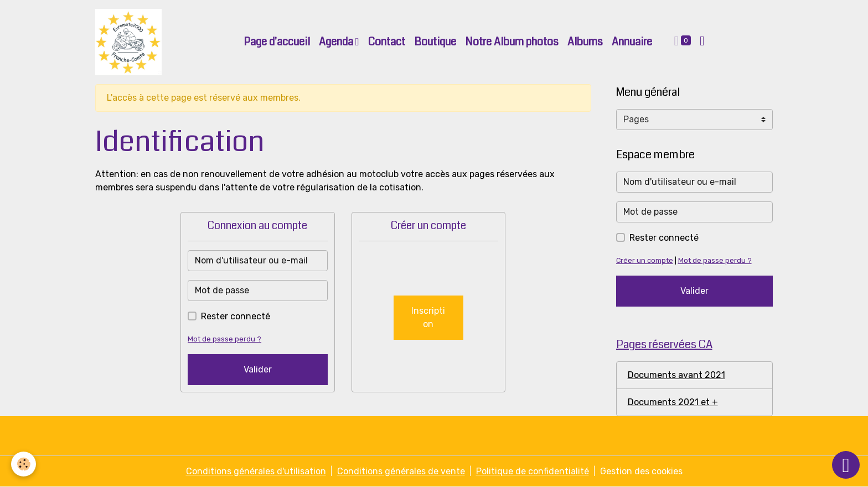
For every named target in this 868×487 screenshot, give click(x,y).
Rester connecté (236, 316)
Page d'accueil (277, 42)
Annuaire (632, 42)
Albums (585, 42)
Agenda (337, 42)
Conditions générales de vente (401, 471)
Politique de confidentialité (533, 471)
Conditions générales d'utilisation (256, 471)
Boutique (435, 42)
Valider (258, 369)
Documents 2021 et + (673, 402)
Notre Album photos (512, 42)
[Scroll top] (846, 465)
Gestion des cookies (641, 471)
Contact (387, 42)
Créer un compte (645, 260)
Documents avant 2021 (676, 375)
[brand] (131, 42)
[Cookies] (24, 464)
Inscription (428, 317)
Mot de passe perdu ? (224, 339)
